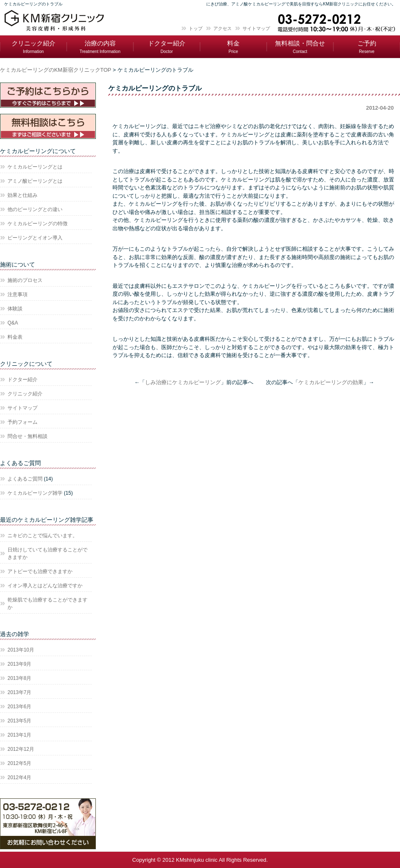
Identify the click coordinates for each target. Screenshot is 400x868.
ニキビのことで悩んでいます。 (42, 536)
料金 (233, 47)
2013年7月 (19, 692)
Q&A (13, 323)
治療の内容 (100, 47)
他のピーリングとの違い (35, 209)
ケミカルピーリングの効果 (331, 382)
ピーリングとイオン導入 (35, 238)
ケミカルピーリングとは (35, 167)
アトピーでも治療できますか (40, 571)
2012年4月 (19, 777)
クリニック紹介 (34, 47)
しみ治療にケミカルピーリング (183, 382)
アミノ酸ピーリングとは (35, 181)
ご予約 (367, 47)
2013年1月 (19, 735)
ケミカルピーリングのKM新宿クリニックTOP (56, 70)
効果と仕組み (22, 195)
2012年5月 (19, 763)
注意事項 (17, 294)
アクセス (222, 28)
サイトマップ (256, 28)
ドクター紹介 (167, 47)
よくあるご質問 (25, 479)
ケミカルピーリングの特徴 (37, 224)
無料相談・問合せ (300, 47)
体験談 (15, 309)
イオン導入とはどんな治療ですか (45, 586)
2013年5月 (19, 721)
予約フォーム (22, 422)
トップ (196, 28)
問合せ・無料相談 (27, 436)
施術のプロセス (25, 280)
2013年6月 (19, 707)
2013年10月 (21, 650)
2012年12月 (21, 749)
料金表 (15, 337)
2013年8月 (19, 678)
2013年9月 (19, 664)
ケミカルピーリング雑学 (35, 493)
